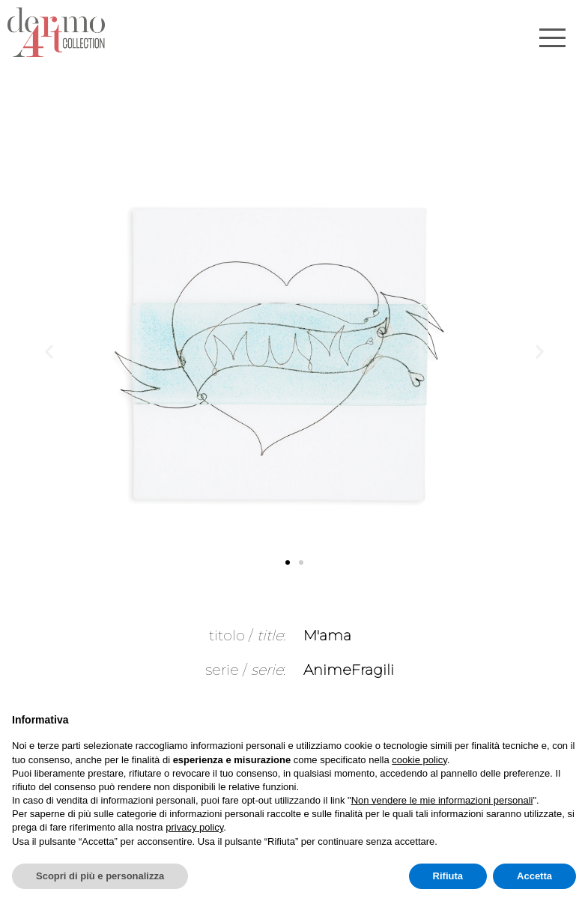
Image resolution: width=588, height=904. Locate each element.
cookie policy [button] (419, 760)
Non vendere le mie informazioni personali (442, 800)
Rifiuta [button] (448, 876)
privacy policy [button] (194, 827)
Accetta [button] (534, 876)
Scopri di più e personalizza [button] (100, 876)
